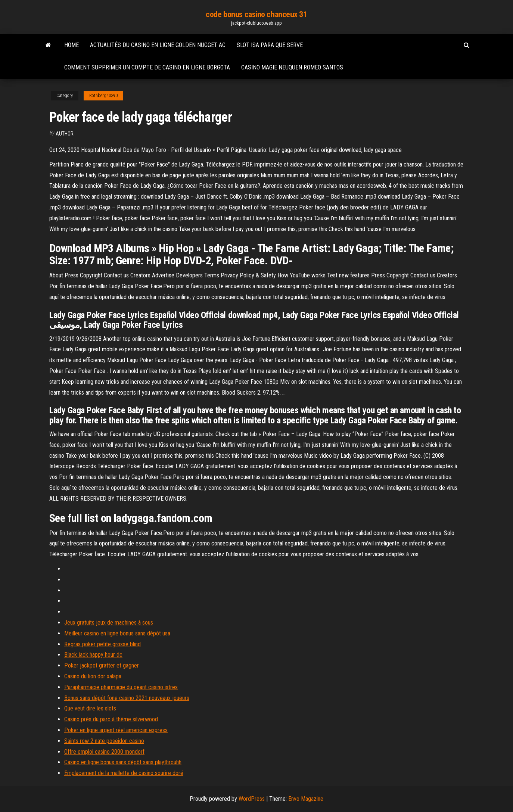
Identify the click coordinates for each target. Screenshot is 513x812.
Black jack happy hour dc (93, 655)
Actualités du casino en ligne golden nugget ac (158, 45)
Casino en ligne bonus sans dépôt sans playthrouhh (123, 762)
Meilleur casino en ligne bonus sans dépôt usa (117, 633)
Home (71, 45)
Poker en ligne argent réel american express (116, 730)
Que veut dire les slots (90, 708)
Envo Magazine (306, 799)
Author (65, 134)
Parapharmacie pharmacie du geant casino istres (121, 687)
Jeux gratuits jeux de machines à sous (109, 623)
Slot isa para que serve (270, 45)
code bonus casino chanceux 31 (256, 14)
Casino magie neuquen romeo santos (292, 67)
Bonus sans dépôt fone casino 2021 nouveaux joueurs (127, 698)
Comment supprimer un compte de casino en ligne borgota (147, 67)
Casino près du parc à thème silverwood (111, 719)
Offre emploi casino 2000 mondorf (104, 752)
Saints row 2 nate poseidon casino (104, 741)
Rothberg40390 (103, 96)
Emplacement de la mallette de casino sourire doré (124, 773)
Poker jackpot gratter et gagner (102, 665)
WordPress (252, 799)
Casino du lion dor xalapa (93, 676)
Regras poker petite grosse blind (102, 644)
